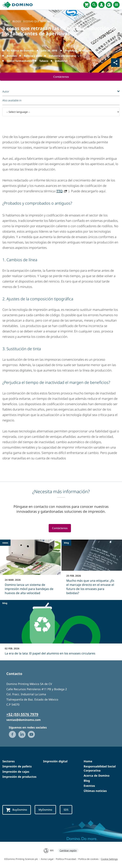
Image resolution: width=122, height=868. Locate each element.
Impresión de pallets (17, 766)
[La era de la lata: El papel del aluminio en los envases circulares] (61, 630)
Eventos (89, 786)
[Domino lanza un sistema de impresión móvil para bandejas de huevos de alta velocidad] (30, 569)
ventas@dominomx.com (24, 720)
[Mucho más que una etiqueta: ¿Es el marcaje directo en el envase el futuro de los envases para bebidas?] (92, 569)
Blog (87, 781)
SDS (67, 810)
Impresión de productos (19, 777)
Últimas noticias (95, 791)
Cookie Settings (109, 859)
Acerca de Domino (97, 776)
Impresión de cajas (16, 772)
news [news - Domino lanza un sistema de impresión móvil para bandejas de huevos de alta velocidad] (5, 543)
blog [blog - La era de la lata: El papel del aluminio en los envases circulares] (5, 603)
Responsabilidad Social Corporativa (100, 768)
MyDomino (46, 810)
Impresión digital (55, 761)
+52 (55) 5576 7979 (22, 714)
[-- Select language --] (61, 112)
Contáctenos (61, 77)
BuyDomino (17, 810)
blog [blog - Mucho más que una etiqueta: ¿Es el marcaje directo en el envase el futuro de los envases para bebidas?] (66, 543)
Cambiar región (68, 850)
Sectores (9, 761)
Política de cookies (88, 859)
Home (88, 761)
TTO (60, 191)
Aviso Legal (47, 859)
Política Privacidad (66, 859)
